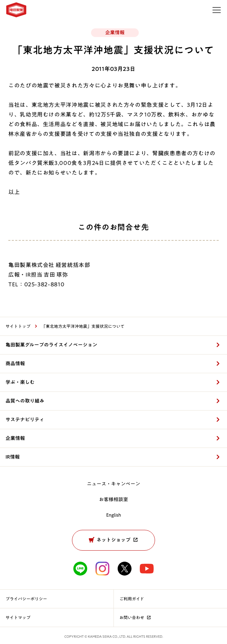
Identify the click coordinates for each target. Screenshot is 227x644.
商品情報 (15, 364)
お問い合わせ (136, 617)
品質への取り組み (25, 401)
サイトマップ (18, 617)
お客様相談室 (113, 499)
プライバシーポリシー (26, 599)
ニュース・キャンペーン (113, 484)
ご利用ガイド (132, 599)
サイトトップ (18, 326)
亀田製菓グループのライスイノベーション (51, 345)
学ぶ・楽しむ (20, 382)
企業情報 (15, 438)
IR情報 (13, 457)
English (114, 515)
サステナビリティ (25, 420)
